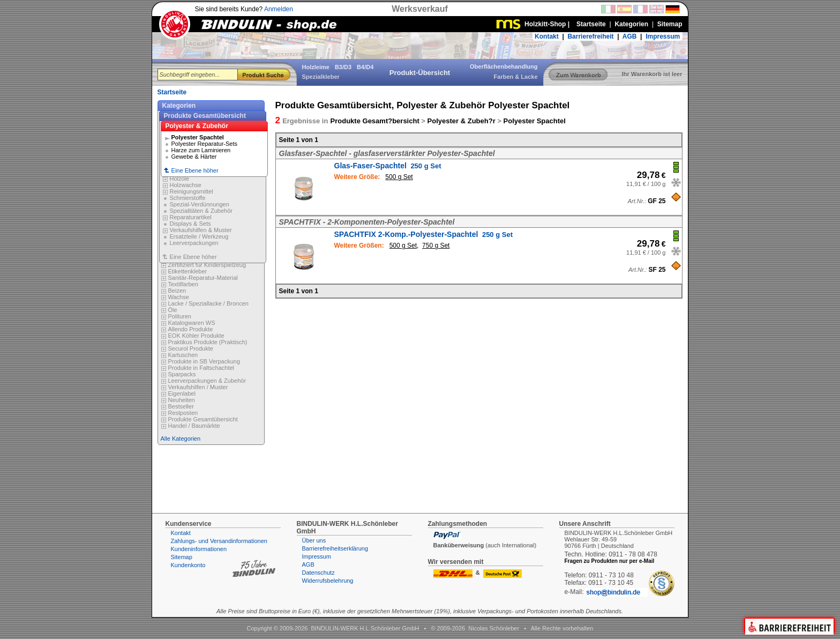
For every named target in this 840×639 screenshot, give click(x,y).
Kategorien (179, 106)
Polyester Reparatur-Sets (205, 144)
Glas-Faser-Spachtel (388, 166)
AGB (630, 36)
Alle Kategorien (181, 439)
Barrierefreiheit (590, 36)
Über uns (314, 540)
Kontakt (547, 36)
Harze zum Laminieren (201, 150)
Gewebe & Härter (194, 157)
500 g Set (399, 177)
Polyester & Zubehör (197, 126)
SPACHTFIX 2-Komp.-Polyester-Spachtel (424, 234)
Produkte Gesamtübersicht (205, 116)
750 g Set (436, 246)
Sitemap (182, 557)
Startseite (172, 92)
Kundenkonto (188, 565)
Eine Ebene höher (213, 192)
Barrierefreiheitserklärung (335, 548)
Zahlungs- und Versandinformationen (219, 541)
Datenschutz (318, 573)
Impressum (663, 36)
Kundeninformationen (199, 549)
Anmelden (279, 9)
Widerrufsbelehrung (328, 581)
